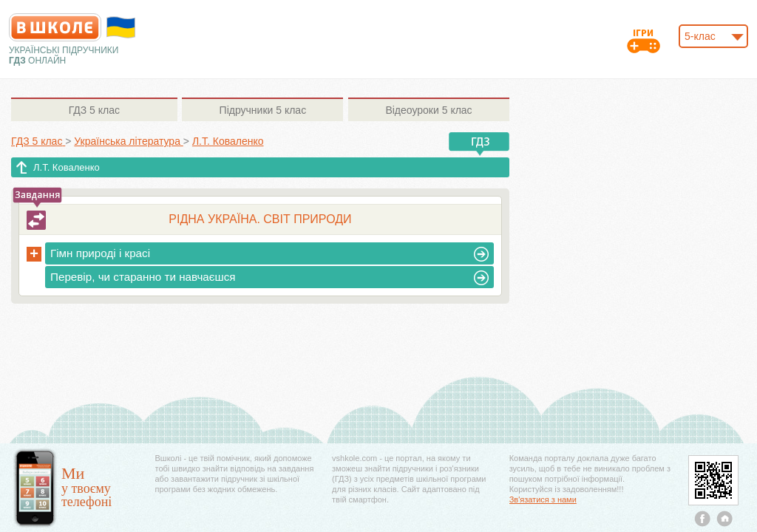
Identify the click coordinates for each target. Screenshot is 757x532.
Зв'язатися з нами (543, 499)
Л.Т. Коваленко (67, 167)
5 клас (94, 110)
